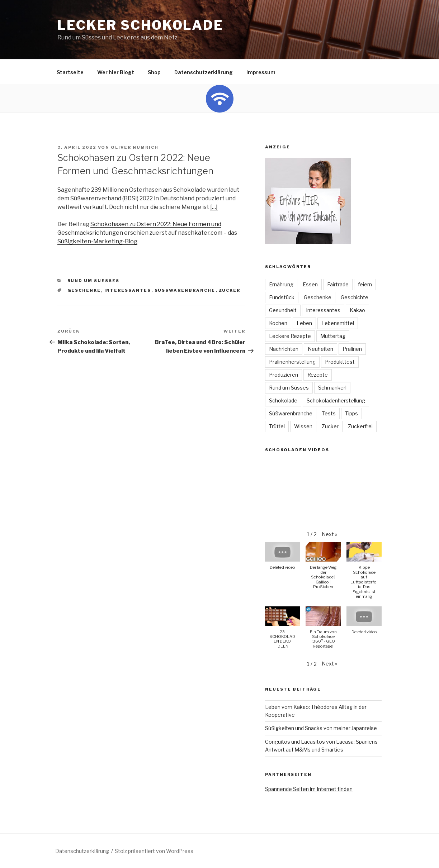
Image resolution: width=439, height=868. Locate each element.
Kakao (357, 310)
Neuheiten (320, 349)
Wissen (303, 426)
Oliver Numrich (135, 147)
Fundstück (282, 297)
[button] (329, 534)
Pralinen (352, 349)
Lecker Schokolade (140, 25)
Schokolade (283, 400)
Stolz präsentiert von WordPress (154, 851)
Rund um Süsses (289, 388)
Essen (310, 284)
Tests (329, 413)
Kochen (278, 323)
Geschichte (355, 297)
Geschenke (84, 290)
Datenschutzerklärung (204, 72)
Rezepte (318, 375)
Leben (304, 323)
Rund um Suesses (94, 281)
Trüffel (277, 426)
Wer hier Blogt (116, 72)
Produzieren (284, 375)
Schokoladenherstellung (336, 400)
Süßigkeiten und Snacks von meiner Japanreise (321, 728)
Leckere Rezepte (290, 336)
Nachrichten (284, 349)
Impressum (261, 72)
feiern (365, 284)
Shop (154, 72)
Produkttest (340, 362)
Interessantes (128, 290)
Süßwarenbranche (185, 290)
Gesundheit (283, 310)
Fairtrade (338, 284)
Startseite (70, 72)
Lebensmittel (338, 323)
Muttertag (333, 336)
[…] (214, 207)
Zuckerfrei (360, 426)
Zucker (230, 290)
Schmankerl (332, 388)
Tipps (351, 413)
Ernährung (281, 284)
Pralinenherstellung (292, 362)
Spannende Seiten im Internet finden (309, 789)
